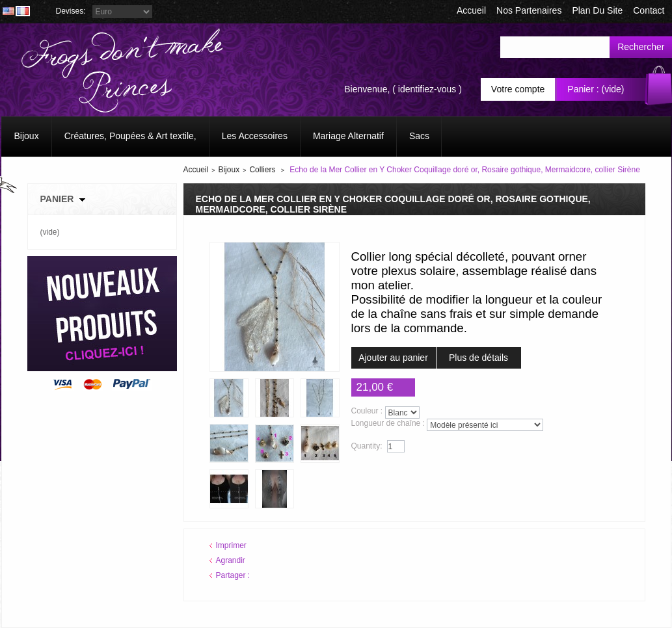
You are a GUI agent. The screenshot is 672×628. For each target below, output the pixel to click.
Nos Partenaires (529, 10)
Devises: (71, 11)
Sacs (419, 136)
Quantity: (367, 446)
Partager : (233, 575)
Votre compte (518, 89)
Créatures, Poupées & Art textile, (130, 136)
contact (649, 10)
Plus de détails (478, 358)
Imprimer (231, 545)
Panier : (583, 89)
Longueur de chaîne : (388, 423)
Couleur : (367, 411)
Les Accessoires (255, 136)
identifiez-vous (427, 89)
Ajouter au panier (393, 358)
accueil (471, 10)
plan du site (597, 10)
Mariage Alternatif (348, 136)
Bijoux (27, 136)
